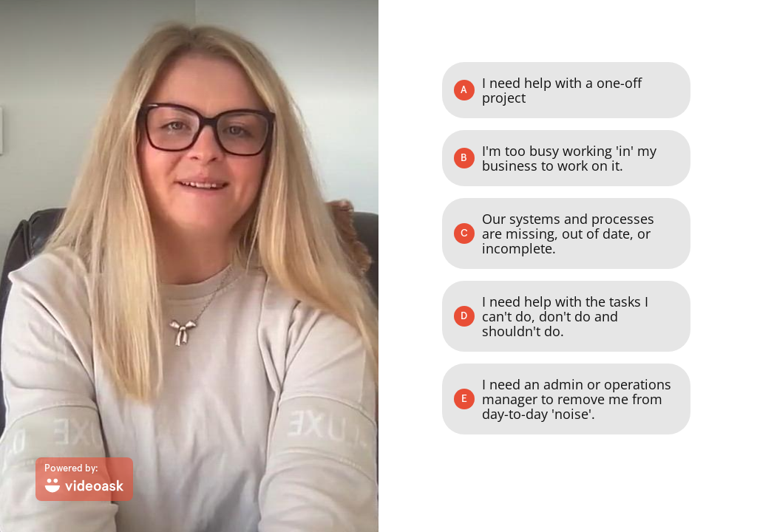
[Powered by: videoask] (84, 479)
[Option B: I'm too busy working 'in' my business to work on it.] (566, 158)
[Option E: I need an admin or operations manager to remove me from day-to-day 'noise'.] (566, 399)
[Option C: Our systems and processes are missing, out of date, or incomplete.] (566, 233)
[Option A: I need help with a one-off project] (566, 90)
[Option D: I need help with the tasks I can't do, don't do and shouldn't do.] (566, 316)
